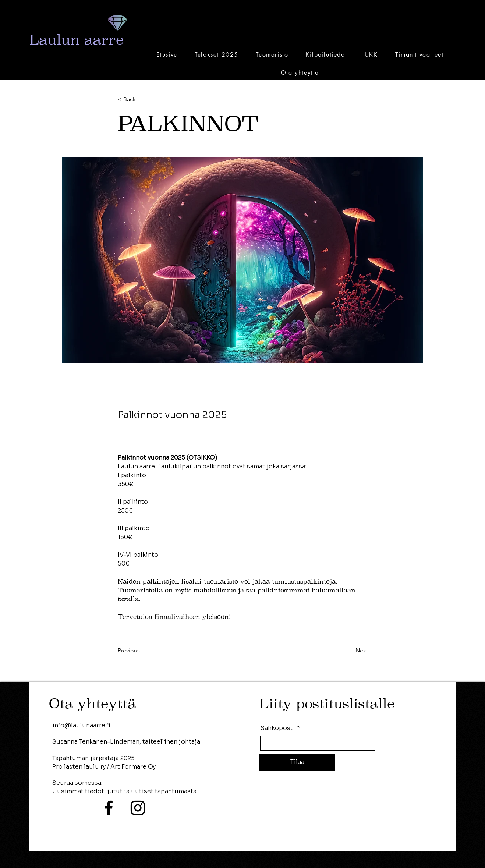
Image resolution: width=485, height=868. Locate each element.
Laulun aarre (77, 40)
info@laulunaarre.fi (81, 725)
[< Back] (142, 100)
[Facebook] (109, 808)
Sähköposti (278, 728)
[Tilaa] (297, 762)
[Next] (350, 651)
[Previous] (142, 651)
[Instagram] (138, 808)
